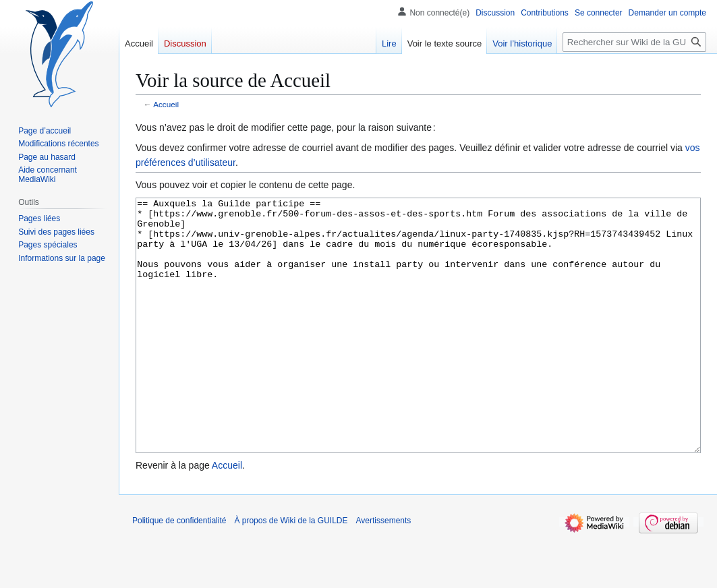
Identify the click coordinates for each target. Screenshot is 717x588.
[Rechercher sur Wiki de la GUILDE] (634, 42)
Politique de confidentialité (179, 571)
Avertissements (384, 571)
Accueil (166, 104)
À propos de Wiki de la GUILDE (291, 571)
